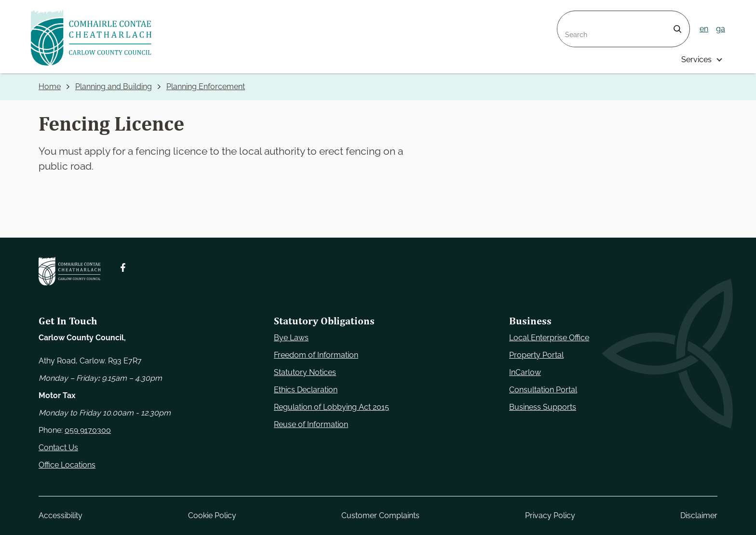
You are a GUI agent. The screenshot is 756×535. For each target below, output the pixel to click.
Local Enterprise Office (549, 338)
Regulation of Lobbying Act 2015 (331, 407)
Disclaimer (699, 515)
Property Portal (536, 355)
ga (721, 29)
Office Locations (67, 465)
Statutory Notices (305, 372)
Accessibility (61, 515)
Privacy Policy (550, 515)
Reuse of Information (311, 424)
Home (50, 87)
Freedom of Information (316, 355)
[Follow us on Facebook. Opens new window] (123, 267)
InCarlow (525, 372)
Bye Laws (291, 338)
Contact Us (58, 448)
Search (570, 17)
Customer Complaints (380, 515)
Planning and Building (114, 87)
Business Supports (543, 407)
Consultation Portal (543, 390)
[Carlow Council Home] (70, 271)
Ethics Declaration (306, 390)
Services (696, 60)
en (704, 29)
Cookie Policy (212, 515)
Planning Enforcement (206, 87)
